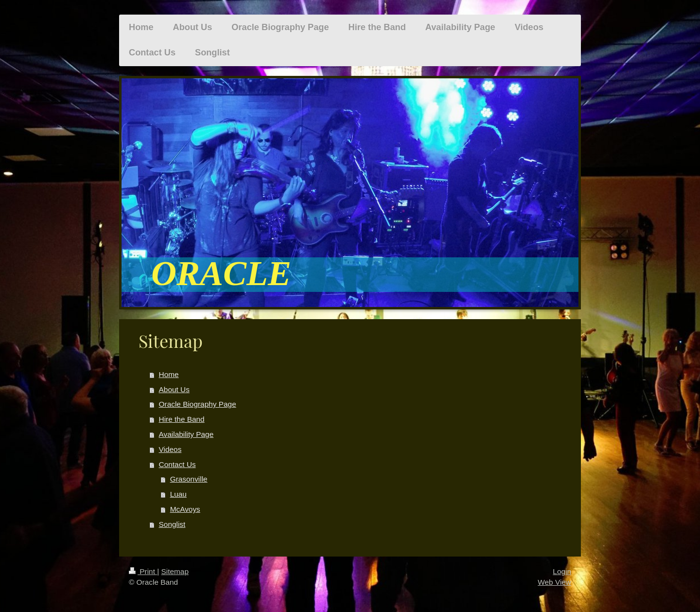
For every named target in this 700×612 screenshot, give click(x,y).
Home (169, 374)
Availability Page (186, 434)
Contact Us (177, 464)
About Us (174, 389)
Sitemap (175, 571)
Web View (554, 582)
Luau (178, 494)
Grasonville (189, 479)
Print (143, 571)
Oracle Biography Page (198, 404)
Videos (170, 449)
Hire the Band (182, 419)
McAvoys (185, 509)
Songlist (172, 524)
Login (562, 571)
